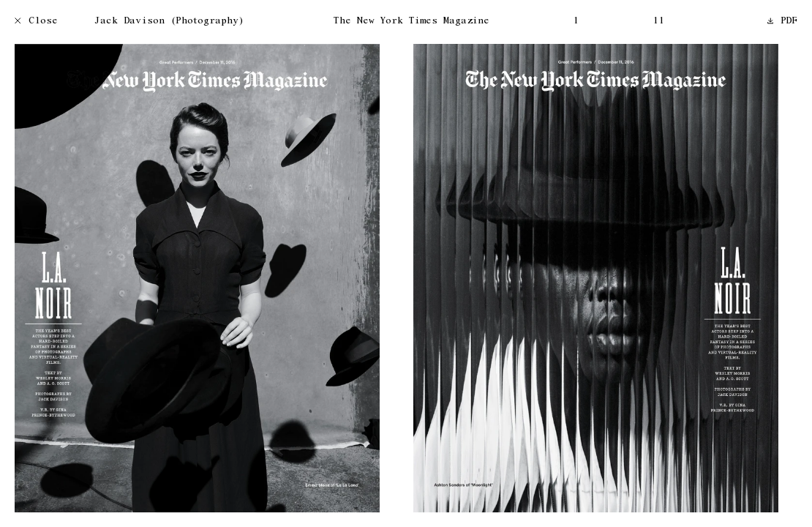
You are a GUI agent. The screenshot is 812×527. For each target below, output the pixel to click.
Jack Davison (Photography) (169, 22)
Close (36, 22)
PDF (783, 22)
